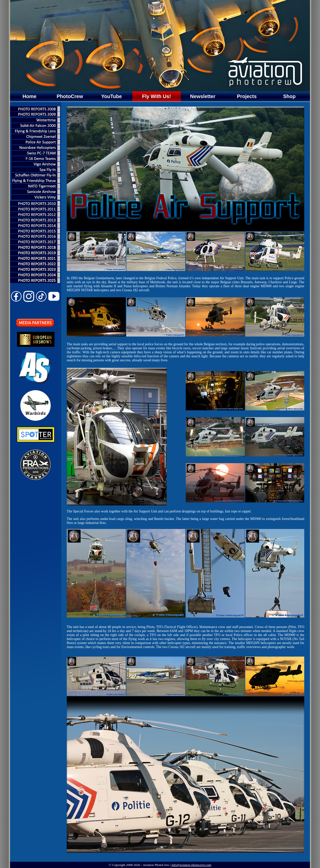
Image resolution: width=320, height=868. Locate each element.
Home (29, 96)
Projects (247, 96)
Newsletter (203, 96)
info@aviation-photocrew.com (191, 865)
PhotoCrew (70, 96)
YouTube (112, 96)
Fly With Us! (156, 96)
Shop (289, 96)
